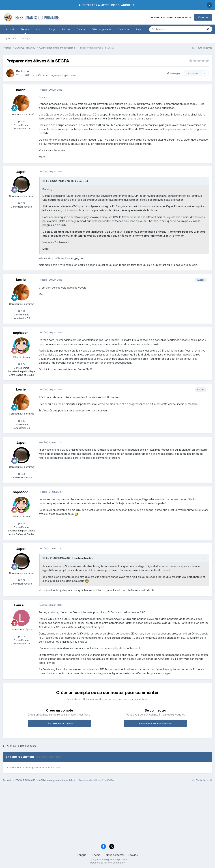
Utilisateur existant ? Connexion (170, 18)
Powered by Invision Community (107, 863)
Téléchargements (101, 29)
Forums (25, 31)
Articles (66, 29)
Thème (97, 855)
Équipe (26, 38)
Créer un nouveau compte (60, 723)
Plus (139, 29)
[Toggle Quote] (44, 181)
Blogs (52, 29)
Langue (83, 855)
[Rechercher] (169, 29)
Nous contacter (115, 855)
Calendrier (124, 29)
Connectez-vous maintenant (155, 723)
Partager (174, 73)
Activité (10, 29)
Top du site (10, 38)
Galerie (81, 29)
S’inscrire (203, 17)
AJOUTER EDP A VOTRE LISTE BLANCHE (105, 5)
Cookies (133, 855)
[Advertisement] (107, 814)
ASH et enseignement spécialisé (57, 75)
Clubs (39, 29)
